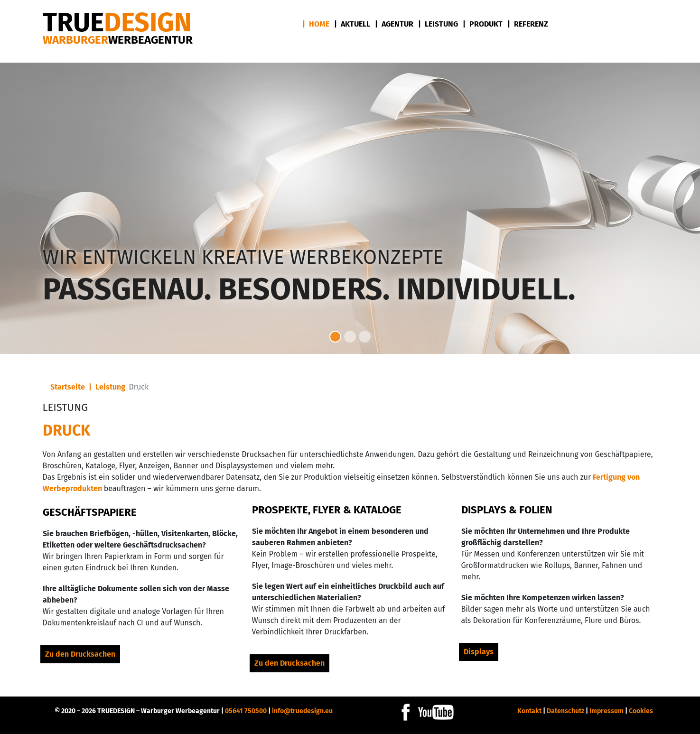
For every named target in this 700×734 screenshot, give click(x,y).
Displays (479, 652)
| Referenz (528, 24)
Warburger (118, 40)
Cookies (641, 711)
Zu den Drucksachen (80, 654)
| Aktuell (352, 24)
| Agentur (394, 24)
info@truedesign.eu (302, 711)
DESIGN (117, 23)
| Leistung (438, 24)
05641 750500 (246, 711)
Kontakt (529, 711)
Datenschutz (565, 711)
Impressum (607, 711)
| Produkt (483, 24)
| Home (316, 24)
